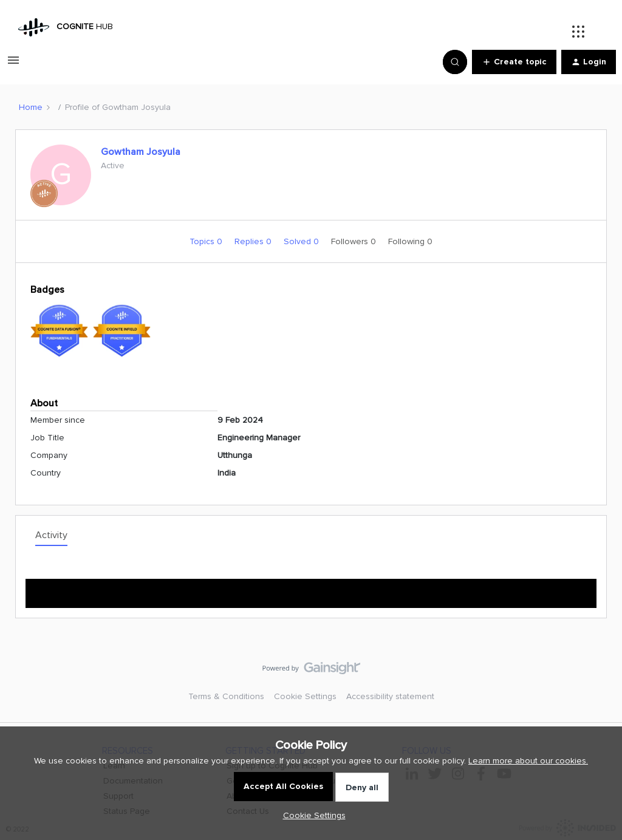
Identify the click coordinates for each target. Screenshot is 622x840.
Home (31, 107)
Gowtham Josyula (141, 152)
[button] (13, 65)
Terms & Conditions (226, 696)
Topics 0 (207, 241)
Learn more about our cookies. (528, 761)
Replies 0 (254, 241)
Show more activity (311, 589)
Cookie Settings (305, 696)
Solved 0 (302, 241)
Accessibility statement (390, 696)
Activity (51, 535)
